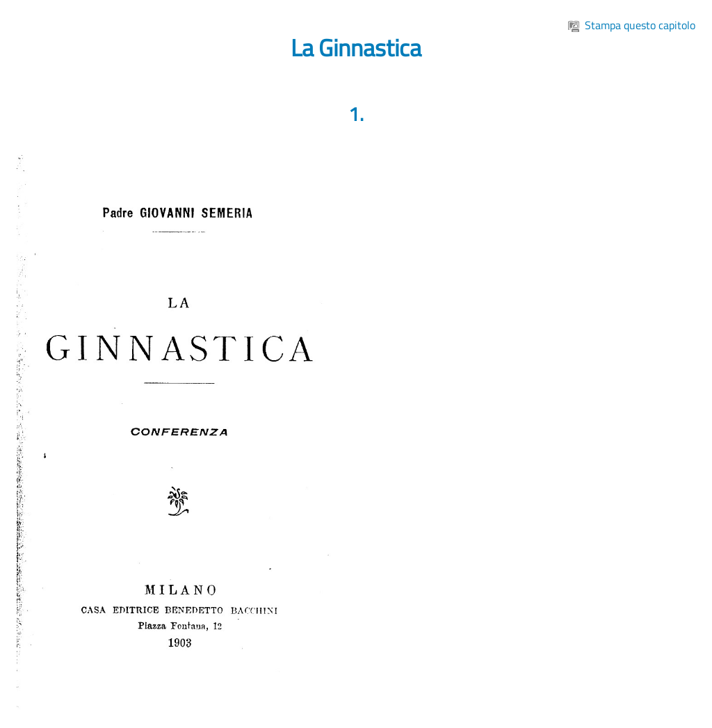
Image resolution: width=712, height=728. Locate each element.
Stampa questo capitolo (632, 25)
